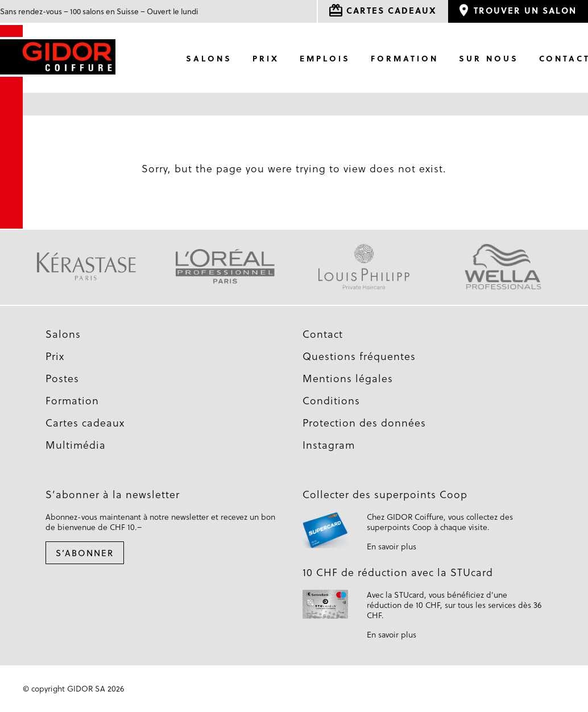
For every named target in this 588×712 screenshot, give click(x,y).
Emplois (325, 58)
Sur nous (489, 58)
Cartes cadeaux (85, 423)
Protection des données (364, 423)
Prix (266, 58)
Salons (209, 58)
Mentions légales (348, 378)
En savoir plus (392, 546)
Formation (405, 58)
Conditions (331, 400)
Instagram (329, 445)
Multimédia (76, 445)
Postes (62, 378)
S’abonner (85, 553)
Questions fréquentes (359, 356)
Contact (323, 334)
